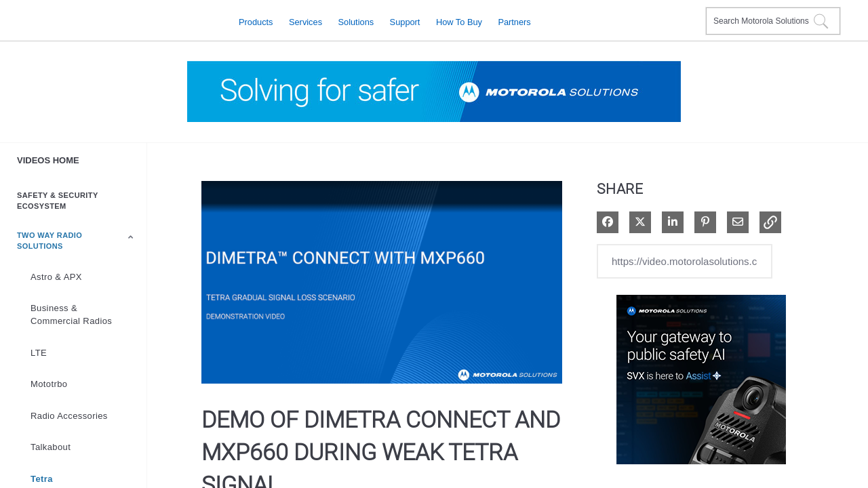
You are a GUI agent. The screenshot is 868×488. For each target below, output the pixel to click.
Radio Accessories (69, 416)
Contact (690, 13)
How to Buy (459, 21)
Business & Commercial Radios (71, 314)
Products (256, 21)
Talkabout (51, 447)
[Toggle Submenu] (131, 237)
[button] (770, 222)
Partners (514, 21)
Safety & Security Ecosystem (57, 201)
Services (305, 21)
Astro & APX (56, 277)
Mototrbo (49, 384)
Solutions (356, 21)
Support (405, 21)
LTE (39, 353)
